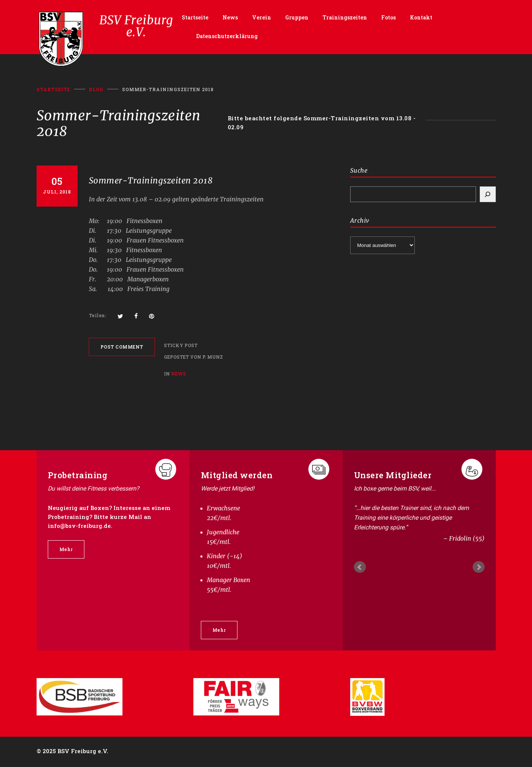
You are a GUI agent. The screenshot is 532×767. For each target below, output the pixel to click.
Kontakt (421, 18)
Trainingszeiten (345, 18)
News (230, 18)
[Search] (488, 195)
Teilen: (98, 316)
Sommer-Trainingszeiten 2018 (151, 181)
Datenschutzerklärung (227, 36)
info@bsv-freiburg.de (79, 526)
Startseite (195, 18)
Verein (262, 18)
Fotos (388, 18)
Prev (360, 567)
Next (479, 567)
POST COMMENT (122, 347)
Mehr (66, 550)
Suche (359, 171)
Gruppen (297, 18)
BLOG (96, 90)
